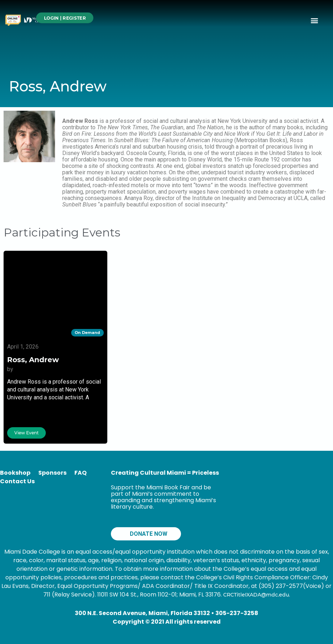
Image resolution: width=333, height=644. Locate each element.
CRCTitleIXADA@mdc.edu (256, 595)
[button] (315, 20)
